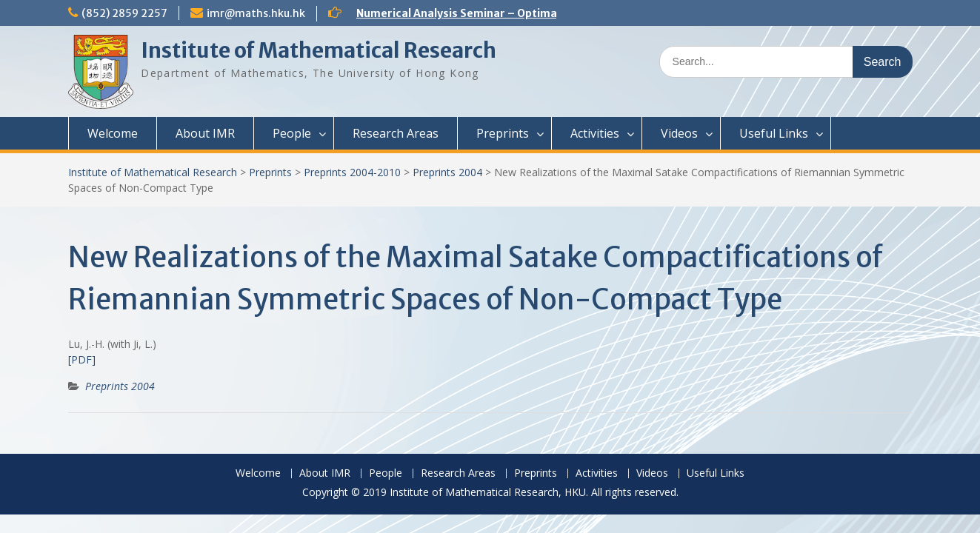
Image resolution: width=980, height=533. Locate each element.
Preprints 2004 (447, 172)
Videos (679, 133)
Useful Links (774, 133)
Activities (595, 133)
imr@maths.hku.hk (256, 13)
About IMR (205, 133)
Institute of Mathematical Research (319, 50)
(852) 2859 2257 (124, 13)
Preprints (503, 133)
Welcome (113, 133)
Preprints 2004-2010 (352, 172)
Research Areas (396, 133)
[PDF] (82, 359)
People (292, 133)
